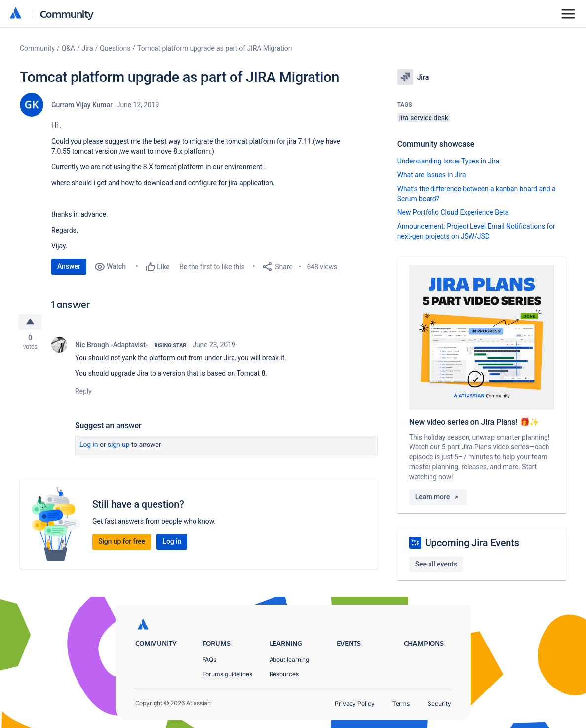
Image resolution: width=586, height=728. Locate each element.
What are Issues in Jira (432, 175)
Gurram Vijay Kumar (82, 105)
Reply (83, 392)
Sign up (119, 445)
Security (439, 704)
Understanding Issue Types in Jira (449, 161)
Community (67, 14)
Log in (89, 445)
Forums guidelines (228, 674)
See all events (436, 564)
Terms (401, 704)
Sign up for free (122, 542)
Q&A (68, 48)
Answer (69, 266)
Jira (88, 48)
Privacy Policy (355, 704)
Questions (115, 48)
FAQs (210, 660)
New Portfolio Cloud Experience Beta (453, 212)
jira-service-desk (424, 118)
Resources (284, 674)
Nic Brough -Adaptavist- (111, 346)
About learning (290, 660)
